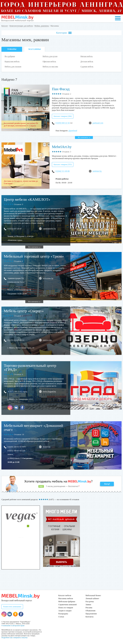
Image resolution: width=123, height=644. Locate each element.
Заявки (88, 605)
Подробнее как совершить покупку (14, 637)
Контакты (90, 617)
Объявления (90, 611)
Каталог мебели (65, 595)
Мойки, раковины (42, 26)
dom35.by (47, 447)
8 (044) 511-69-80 (63, 171)
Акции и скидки (65, 611)
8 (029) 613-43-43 (15, 340)
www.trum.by (48, 278)
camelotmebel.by (49, 229)
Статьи (61, 617)
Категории (64, 33)
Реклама (89, 608)
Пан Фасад (61, 89)
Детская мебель (87, 61)
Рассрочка (90, 602)
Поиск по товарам (66, 608)
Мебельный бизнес (93, 595)
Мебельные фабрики (67, 602)
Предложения (91, 614)
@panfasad (73, 131)
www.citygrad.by (49, 392)
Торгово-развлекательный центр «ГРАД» (30, 368)
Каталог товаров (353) (63, 164)
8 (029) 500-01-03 (15, 447)
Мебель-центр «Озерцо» (24, 311)
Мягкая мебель (86, 56)
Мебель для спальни (13, 67)
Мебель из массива (50, 67)
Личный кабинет (92, 598)
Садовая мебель (87, 67)
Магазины (35, 49)
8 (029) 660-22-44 (63, 123)
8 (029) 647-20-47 (15, 229)
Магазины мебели (66, 598)
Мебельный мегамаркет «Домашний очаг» (33, 428)
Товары (12, 49)
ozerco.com (47, 340)
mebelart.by (97, 171)
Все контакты (84, 137)
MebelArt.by (62, 147)
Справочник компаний (67, 605)
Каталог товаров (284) (63, 116)
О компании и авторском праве (13, 625)
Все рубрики (10, 56)
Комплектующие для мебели (21, 26)
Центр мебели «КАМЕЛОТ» (27, 199)
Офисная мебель (49, 61)
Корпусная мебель (12, 61)
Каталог (5, 26)
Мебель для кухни (50, 56)
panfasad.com (98, 123)
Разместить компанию (12, 607)
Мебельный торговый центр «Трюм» (34, 256)
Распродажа (63, 614)
